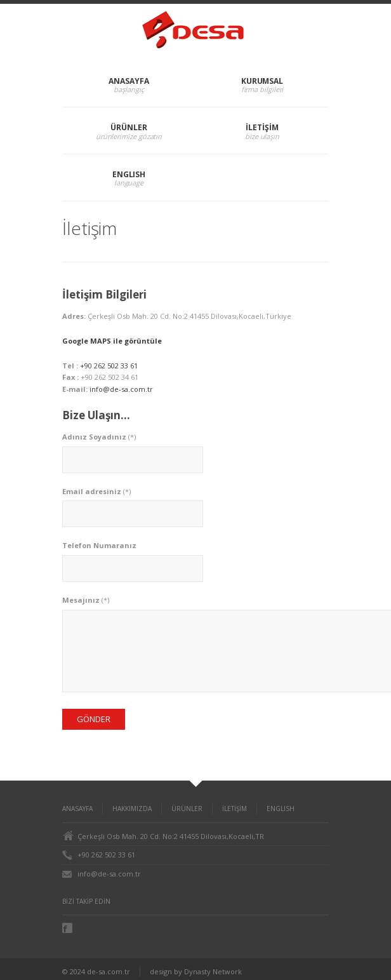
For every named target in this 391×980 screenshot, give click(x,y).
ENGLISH (129, 174)
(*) (99, 437)
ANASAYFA (129, 81)
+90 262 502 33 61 (109, 366)
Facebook (69, 928)
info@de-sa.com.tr (121, 389)
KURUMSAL (262, 81)
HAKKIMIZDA (132, 809)
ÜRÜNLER (129, 127)
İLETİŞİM (262, 127)
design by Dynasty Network (196, 971)
